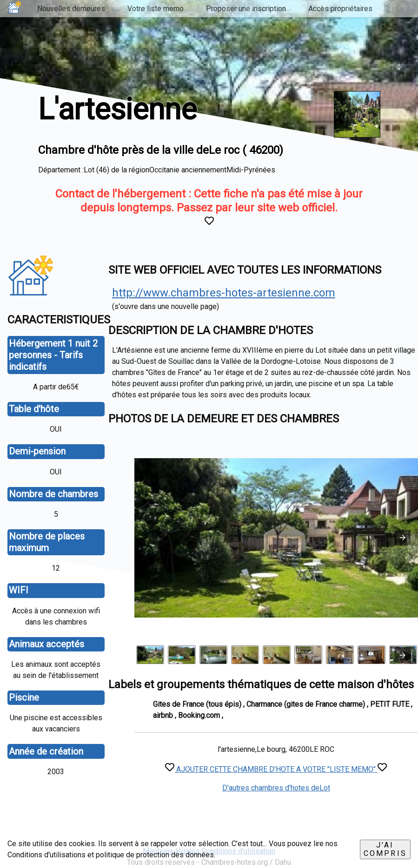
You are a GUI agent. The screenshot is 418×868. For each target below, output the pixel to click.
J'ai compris (385, 849)
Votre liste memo (156, 9)
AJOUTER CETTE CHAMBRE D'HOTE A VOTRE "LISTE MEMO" (276, 769)
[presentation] (403, 655)
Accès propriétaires (340, 9)
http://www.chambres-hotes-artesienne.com (224, 293)
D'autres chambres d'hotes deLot (276, 788)
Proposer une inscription (246, 9)
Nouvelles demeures (71, 9)
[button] (403, 538)
